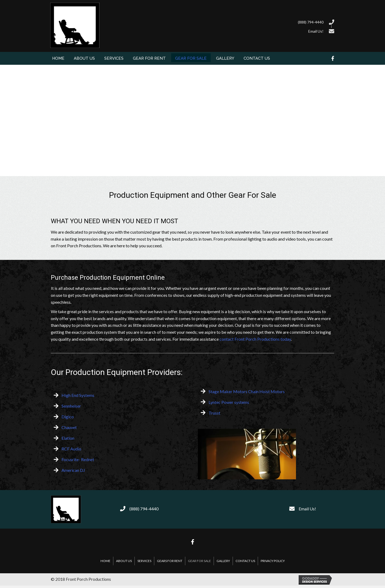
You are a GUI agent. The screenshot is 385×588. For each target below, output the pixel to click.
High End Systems (78, 395)
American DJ (73, 470)
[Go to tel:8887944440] (222, 21)
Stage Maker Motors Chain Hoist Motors (247, 391)
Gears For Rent (170, 561)
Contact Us (245, 561)
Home (105, 561)
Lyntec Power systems (229, 402)
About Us (124, 561)
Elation (68, 438)
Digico (68, 417)
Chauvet (69, 427)
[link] (58, 58)
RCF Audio (71, 449)
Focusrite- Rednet (78, 459)
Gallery (223, 561)
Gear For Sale (199, 561)
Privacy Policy (273, 561)
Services (144, 561)
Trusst (214, 413)
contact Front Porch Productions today (255, 339)
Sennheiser (71, 406)
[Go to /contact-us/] (222, 31)
